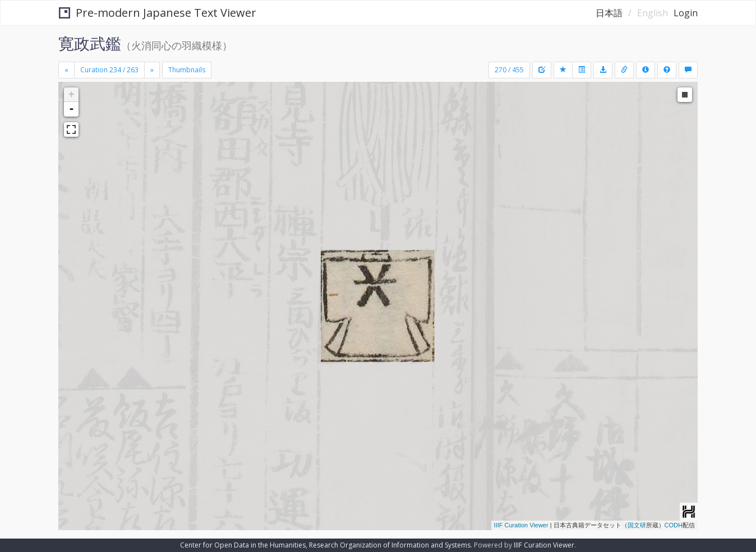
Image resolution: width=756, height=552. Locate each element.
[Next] (152, 70)
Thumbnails (187, 70)
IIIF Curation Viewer (521, 525)
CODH (674, 525)
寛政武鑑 (90, 43)
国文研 (637, 525)
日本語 (609, 13)
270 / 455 (509, 70)
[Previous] (66, 70)
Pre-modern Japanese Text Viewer (158, 13)
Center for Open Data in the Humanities (243, 545)
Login (686, 13)
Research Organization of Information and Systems (390, 545)
